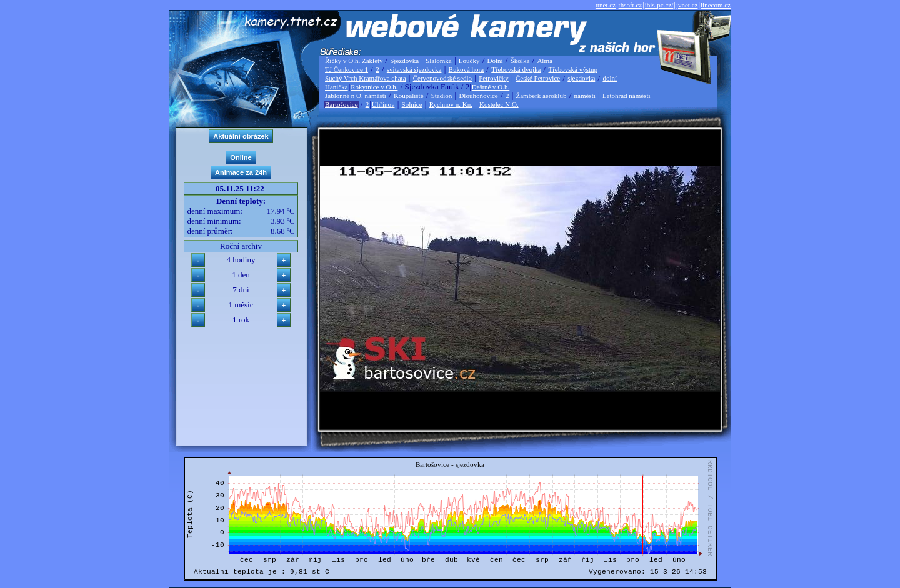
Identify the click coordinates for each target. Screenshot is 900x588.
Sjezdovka (404, 61)
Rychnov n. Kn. (451, 104)
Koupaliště (409, 96)
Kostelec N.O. (499, 104)
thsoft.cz (631, 5)
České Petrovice (538, 78)
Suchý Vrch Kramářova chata (366, 78)
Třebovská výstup (573, 69)
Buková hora (467, 69)
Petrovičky (494, 78)
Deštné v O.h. (491, 87)
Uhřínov (383, 104)
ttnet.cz (606, 5)
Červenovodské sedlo (442, 78)
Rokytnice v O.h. (374, 87)
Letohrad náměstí (627, 96)
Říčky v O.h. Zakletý (355, 61)
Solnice (412, 104)
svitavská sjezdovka (414, 69)
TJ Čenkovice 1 (347, 69)
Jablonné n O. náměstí (356, 96)
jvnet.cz (687, 5)
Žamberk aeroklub (541, 96)
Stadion (442, 96)
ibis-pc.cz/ (659, 5)
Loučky (469, 61)
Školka (520, 61)
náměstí (585, 96)
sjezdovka (581, 78)
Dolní (495, 61)
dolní (610, 78)
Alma (544, 61)
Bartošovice (342, 104)
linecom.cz (716, 5)
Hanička (337, 87)
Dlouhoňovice (478, 96)
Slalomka (439, 61)
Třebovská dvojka (516, 69)
